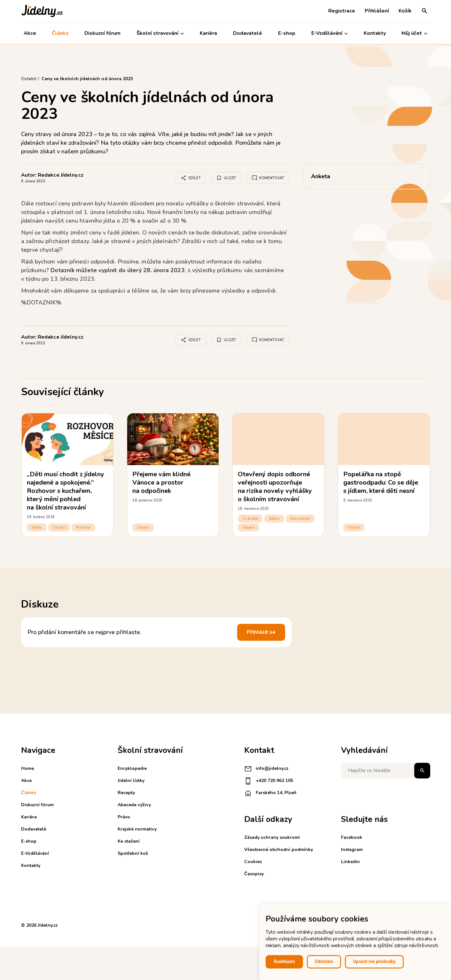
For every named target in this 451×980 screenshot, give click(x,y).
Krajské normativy (137, 829)
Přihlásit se (261, 632)
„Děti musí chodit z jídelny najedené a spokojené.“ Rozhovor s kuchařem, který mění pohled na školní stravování (66, 491)
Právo (124, 817)
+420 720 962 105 (269, 781)
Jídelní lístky (131, 781)
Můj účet (414, 33)
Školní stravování (160, 33)
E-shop (287, 33)
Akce (30, 33)
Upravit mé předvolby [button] (374, 961)
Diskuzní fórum (102, 33)
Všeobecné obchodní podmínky (279, 850)
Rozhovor (83, 528)
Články (60, 33)
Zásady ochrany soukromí (272, 837)
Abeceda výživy (134, 805)
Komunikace (300, 519)
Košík (405, 11)
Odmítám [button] (324, 961)
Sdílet (191, 178)
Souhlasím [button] (284, 961)
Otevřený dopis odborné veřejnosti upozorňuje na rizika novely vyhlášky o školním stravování (275, 487)
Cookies (253, 862)
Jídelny (37, 528)
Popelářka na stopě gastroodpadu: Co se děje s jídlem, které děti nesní (381, 482)
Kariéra (208, 33)
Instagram (352, 850)
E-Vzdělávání (330, 33)
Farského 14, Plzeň (270, 793)
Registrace (342, 11)
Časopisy (254, 874)
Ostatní (59, 528)
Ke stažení (129, 841)
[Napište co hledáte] (386, 771)
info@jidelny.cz (266, 769)
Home (27, 768)
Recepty (126, 793)
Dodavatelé (248, 33)
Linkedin (350, 862)
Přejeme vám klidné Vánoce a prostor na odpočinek (162, 482)
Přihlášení (377, 11)
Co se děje (250, 519)
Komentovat (268, 178)
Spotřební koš (133, 853)
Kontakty (375, 33)
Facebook (352, 837)
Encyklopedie (132, 768)
